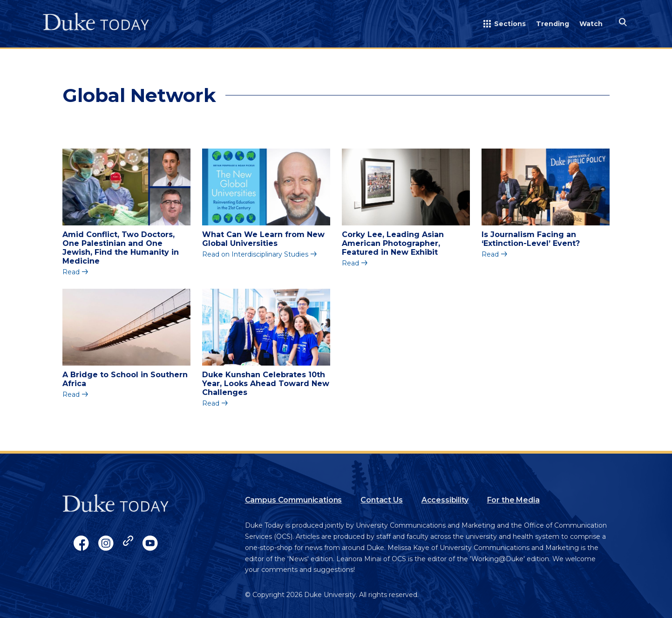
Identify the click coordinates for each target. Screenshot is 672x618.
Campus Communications (294, 500)
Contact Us (381, 500)
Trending (553, 24)
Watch (591, 24)
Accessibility (445, 500)
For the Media (513, 500)
